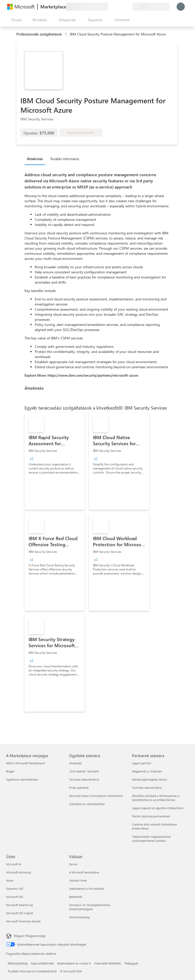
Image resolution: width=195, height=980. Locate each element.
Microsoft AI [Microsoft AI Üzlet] (14, 864)
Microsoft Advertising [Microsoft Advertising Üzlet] (19, 905)
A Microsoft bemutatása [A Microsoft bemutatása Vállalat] (84, 872)
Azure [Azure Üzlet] (10, 880)
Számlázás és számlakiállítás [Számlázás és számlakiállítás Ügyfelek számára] (87, 804)
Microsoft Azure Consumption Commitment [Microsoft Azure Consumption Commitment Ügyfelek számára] (96, 796)
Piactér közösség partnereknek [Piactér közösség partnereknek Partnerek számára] (151, 816)
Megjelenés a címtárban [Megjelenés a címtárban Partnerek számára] (147, 771)
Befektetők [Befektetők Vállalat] (76, 897)
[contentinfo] (66, 34)
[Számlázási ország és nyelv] (151, 7)
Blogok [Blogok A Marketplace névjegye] (10, 771)
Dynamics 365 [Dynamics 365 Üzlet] (15, 889)
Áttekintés (35, 159)
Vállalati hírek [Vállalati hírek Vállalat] (78, 880)
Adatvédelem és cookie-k (74, 963)
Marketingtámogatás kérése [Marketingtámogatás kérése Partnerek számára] (149, 779)
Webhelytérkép (18, 963)
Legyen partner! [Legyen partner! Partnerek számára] (142, 763)
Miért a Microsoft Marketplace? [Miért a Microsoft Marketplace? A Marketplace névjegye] (26, 763)
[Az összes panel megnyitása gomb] (16, 20)
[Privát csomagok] (129, 7)
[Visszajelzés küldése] (110, 7)
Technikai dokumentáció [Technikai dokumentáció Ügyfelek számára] (84, 779)
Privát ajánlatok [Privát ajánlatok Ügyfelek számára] (79, 788)
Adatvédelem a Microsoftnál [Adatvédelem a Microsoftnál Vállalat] (87, 889)
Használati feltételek (108, 963)
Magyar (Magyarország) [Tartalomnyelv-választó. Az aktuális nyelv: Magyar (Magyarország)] (30, 936)
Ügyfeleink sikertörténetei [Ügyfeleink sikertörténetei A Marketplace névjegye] (22, 779)
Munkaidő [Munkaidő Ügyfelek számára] (75, 763)
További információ (65, 159)
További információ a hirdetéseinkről (32, 971)
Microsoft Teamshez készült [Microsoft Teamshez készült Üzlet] (23, 921)
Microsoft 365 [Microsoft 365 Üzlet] (15, 897)
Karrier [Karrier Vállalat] (73, 864)
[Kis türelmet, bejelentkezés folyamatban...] (181, 7)
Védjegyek (131, 963)
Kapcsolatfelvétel (42, 963)
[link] (55, 461)
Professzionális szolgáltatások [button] (39, 34)
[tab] (36, 159)
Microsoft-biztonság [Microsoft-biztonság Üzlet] (19, 872)
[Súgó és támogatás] (116, 7)
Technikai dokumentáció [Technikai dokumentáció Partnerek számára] (147, 788)
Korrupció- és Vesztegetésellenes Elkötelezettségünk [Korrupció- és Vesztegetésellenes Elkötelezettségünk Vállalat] (90, 907)
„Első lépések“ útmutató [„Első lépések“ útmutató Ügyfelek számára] (84, 771)
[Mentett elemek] (123, 7)
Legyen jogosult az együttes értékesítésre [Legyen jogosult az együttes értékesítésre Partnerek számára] (158, 808)
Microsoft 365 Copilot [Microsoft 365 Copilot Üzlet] (20, 913)
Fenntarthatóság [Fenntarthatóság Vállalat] (79, 917)
